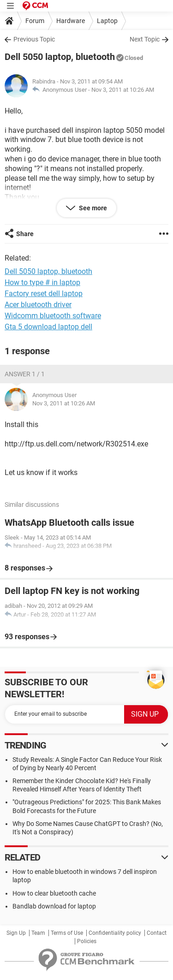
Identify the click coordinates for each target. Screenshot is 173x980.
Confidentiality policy (115, 933)
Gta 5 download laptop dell (48, 327)
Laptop (107, 21)
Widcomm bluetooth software (53, 316)
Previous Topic (34, 39)
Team (38, 933)
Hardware (71, 21)
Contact (157, 933)
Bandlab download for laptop (54, 906)
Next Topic (145, 39)
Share (25, 234)
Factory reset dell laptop (44, 294)
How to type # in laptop (42, 282)
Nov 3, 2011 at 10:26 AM (123, 90)
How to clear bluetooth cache (54, 893)
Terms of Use (67, 933)
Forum (35, 21)
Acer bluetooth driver (38, 305)
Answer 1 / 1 (25, 374)
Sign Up (16, 933)
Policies (87, 941)
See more (92, 208)
